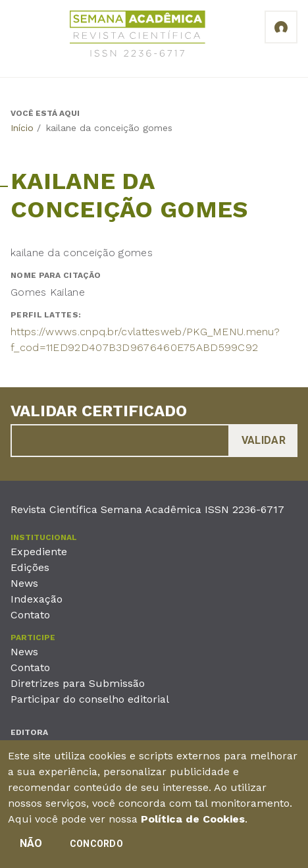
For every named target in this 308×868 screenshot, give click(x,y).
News (24, 583)
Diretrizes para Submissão (78, 683)
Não (31, 843)
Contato (30, 615)
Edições (30, 567)
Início (22, 128)
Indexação (37, 599)
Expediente (39, 552)
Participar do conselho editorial (90, 699)
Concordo (96, 844)
